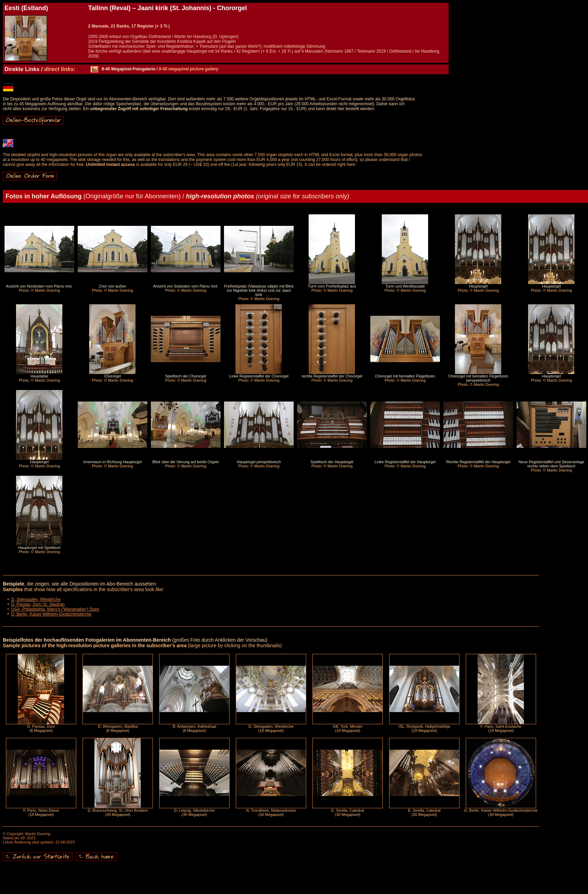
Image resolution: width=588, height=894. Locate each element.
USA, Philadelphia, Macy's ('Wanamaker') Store (55, 609)
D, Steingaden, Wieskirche (36, 599)
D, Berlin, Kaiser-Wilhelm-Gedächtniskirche (51, 614)
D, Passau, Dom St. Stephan (38, 604)
